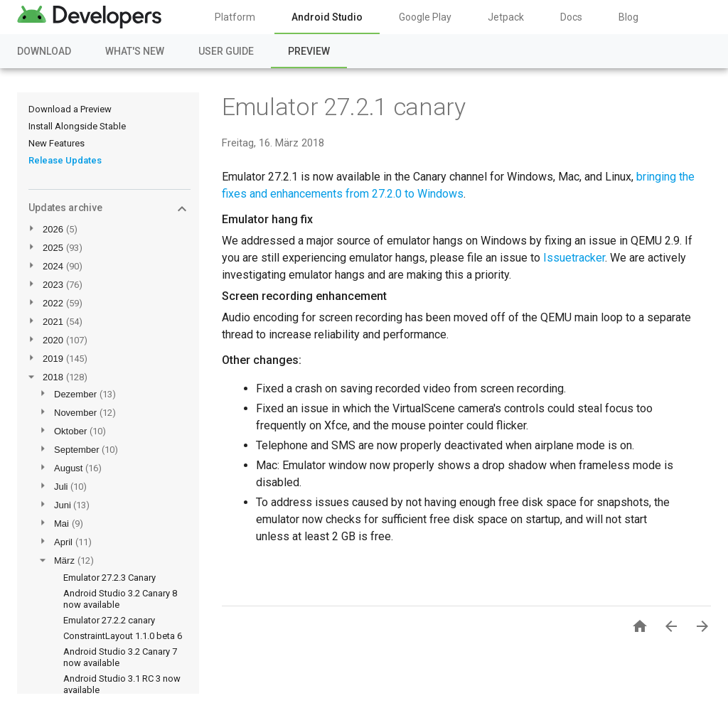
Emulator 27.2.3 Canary (109, 578)
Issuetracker (574, 258)
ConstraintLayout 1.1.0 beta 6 (123, 636)
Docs (571, 17)
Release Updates (65, 160)
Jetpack (506, 17)
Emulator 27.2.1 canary (344, 107)
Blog (628, 17)
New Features (57, 143)
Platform (235, 17)
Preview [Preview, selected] (309, 51)
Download (44, 51)
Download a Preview (70, 109)
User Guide (226, 51)
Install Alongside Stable (77, 126)
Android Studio (327, 17)
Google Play (425, 17)
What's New (135, 51)
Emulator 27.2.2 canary (109, 620)
